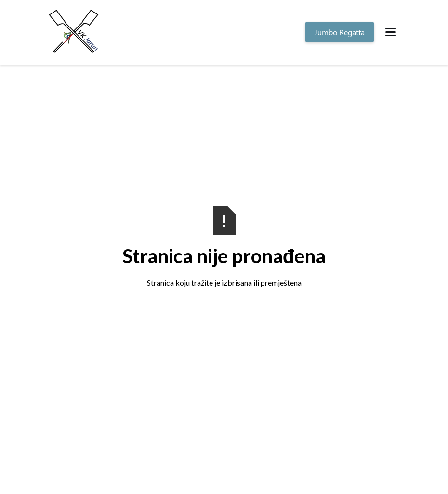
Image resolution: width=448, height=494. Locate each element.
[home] (75, 32)
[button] (391, 32)
